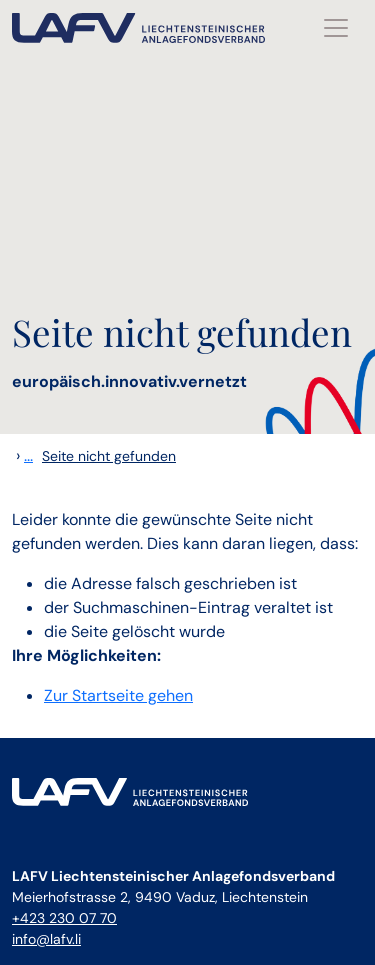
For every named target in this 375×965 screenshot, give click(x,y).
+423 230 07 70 (64, 918)
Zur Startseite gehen (118, 695)
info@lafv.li (46, 939)
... (28, 455)
